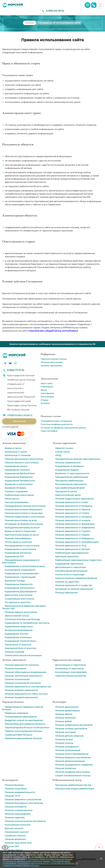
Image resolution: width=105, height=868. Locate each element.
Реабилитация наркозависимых (72, 553)
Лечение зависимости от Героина (73, 509)
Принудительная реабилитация (72, 477)
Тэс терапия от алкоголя (17, 602)
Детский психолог (14, 828)
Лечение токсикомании (17, 679)
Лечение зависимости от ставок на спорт (26, 694)
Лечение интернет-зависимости (21, 690)
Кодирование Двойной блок (20, 473)
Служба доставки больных (18, 735)
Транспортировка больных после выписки (27, 728)
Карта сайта (47, 383)
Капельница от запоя (16, 452)
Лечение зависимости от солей (71, 502)
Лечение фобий (63, 721)
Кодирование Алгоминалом (19, 588)
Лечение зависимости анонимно (22, 665)
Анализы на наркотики (67, 582)
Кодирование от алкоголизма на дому (25, 566)
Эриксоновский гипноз (17, 616)
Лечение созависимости (68, 463)
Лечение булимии (14, 785)
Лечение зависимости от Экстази (72, 549)
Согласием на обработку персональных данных (26, 861)
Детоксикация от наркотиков (70, 567)
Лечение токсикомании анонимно (23, 683)
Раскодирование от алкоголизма (22, 546)
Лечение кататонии (65, 718)
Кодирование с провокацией (20, 577)
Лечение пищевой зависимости (21, 697)
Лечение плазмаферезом (18, 538)
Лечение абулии (64, 714)
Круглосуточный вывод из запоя (22, 535)
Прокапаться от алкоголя (18, 645)
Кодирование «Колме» (16, 634)
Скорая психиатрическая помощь (73, 776)
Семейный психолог (15, 836)
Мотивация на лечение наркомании (74, 589)
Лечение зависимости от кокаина (73, 520)
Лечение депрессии (15, 839)
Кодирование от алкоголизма (20, 549)
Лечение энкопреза (66, 732)
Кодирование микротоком (19, 627)
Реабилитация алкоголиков (19, 495)
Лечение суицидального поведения (74, 765)
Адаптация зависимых (67, 556)
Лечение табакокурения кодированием (26, 672)
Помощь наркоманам (66, 593)
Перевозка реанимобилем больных (23, 738)
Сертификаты (47, 393)
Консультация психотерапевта (71, 672)
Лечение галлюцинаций (68, 750)
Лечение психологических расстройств (25, 821)
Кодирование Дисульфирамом (21, 591)
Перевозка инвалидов (16, 713)
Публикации (47, 387)
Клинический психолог (17, 832)
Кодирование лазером (67, 470)
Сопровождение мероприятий (21, 717)
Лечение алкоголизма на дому (21, 520)
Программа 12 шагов (66, 491)
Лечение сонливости (16, 807)
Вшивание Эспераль (15, 488)
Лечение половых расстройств (71, 729)
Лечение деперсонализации (70, 761)
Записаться (19, 421)
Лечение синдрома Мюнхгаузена (72, 772)
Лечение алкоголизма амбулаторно (23, 509)
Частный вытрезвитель (17, 502)
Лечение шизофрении (67, 747)
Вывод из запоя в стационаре (20, 531)
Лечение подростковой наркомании (74, 499)
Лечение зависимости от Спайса (72, 513)
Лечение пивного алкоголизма (21, 612)
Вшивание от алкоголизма (19, 484)
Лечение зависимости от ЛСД (71, 546)
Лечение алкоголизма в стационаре (24, 513)
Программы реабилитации (69, 481)
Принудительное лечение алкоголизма (25, 506)
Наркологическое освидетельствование (76, 578)
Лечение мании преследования (72, 754)
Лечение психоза (64, 743)
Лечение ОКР (12, 846)
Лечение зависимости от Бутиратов (74, 506)
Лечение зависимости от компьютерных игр (28, 687)
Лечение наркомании (51, 366)
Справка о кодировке (16, 491)
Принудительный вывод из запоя (22, 528)
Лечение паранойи (15, 818)
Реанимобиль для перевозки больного (25, 724)
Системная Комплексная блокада (22, 619)
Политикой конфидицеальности (33, 863)
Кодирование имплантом (18, 553)
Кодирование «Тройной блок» (20, 641)
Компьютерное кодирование (20, 570)
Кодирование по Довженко (70, 466)
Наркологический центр (68, 495)
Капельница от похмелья (18, 455)
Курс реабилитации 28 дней (70, 488)
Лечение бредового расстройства (73, 757)
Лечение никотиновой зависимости (23, 676)
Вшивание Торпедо (15, 581)
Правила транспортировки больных (23, 731)
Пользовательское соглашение (56, 421)
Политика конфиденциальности (57, 424)
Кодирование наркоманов (69, 564)
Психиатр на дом (64, 739)
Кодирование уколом (16, 466)
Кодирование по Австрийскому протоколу (27, 623)
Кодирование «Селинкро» (18, 637)
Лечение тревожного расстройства (23, 799)
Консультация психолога (18, 825)
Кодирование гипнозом (17, 470)
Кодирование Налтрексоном (20, 481)
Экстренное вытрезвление (19, 630)
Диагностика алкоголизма (18, 595)
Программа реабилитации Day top (73, 785)
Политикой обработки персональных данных (50, 859)
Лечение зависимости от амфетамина (75, 528)
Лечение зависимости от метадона (73, 517)
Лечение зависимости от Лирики (72, 535)
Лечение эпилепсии (66, 768)
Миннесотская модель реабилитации (75, 789)
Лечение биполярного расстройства (24, 803)
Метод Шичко (12, 499)
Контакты (45, 403)
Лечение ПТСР (12, 796)
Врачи (44, 390)
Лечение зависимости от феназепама (75, 524)
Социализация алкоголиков (19, 599)
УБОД (58, 455)
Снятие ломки (62, 452)
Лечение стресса (13, 850)
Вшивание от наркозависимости (72, 473)
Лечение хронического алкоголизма (24, 459)
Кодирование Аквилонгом (19, 584)
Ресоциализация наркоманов (71, 484)
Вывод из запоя (13, 448)
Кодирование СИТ (14, 556)
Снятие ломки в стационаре (70, 574)
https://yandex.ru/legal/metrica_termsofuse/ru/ (53, 331)
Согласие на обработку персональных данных (63, 428)
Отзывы (44, 400)
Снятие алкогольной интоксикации (23, 655)
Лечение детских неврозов (69, 736)
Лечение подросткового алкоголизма (25, 517)
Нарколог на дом (64, 448)
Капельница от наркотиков (69, 669)
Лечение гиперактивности (18, 810)
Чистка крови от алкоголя (18, 542)
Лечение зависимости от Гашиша (73, 531)
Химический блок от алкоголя (20, 648)
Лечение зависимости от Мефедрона (75, 538)
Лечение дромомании (67, 707)
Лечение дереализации (67, 711)
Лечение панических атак (18, 843)
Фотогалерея (47, 397)
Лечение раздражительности (20, 792)
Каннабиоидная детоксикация (71, 571)
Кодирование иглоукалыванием (22, 573)
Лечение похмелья (14, 652)
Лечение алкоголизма (52, 362)
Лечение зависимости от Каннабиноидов (77, 542)
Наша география (49, 431)
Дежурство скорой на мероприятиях (24, 720)
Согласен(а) (89, 859)
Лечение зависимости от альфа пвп (74, 585)
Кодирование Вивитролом (19, 477)
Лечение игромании (15, 669)
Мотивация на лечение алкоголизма (24, 524)
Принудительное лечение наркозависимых (78, 459)
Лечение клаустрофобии (18, 814)
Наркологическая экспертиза (71, 676)
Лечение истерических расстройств (74, 725)
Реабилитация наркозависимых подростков (78, 560)
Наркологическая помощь (54, 359)
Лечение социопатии (16, 789)
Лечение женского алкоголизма (22, 463)
